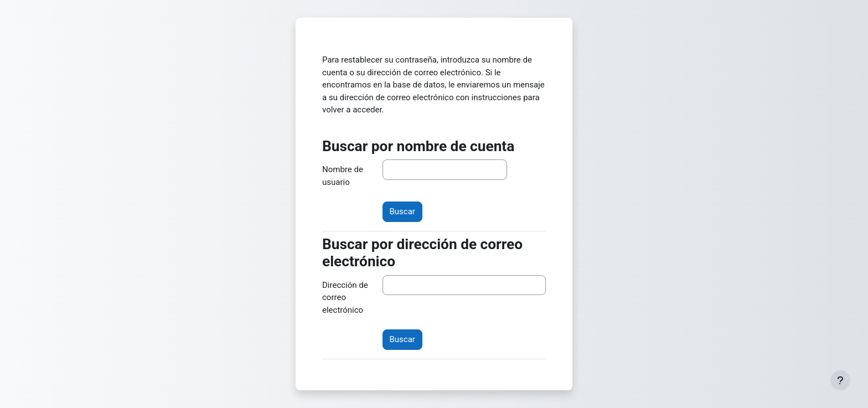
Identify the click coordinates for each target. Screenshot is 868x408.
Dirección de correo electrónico (345, 298)
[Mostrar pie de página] (840, 380)
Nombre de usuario (343, 176)
